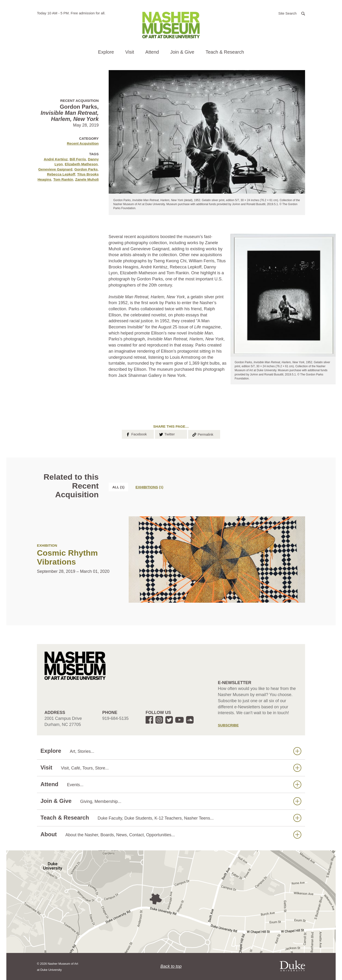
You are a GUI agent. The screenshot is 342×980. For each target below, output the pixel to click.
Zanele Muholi (87, 179)
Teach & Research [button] (225, 52)
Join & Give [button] (182, 52)
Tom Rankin (63, 179)
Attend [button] (152, 52)
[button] (292, 13)
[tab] (149, 487)
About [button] (171, 835)
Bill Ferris (78, 159)
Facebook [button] (136, 434)
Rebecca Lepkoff (61, 174)
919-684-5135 (115, 718)
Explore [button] (106, 52)
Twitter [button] (167, 434)
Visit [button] (129, 52)
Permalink (203, 434)
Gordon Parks (86, 169)
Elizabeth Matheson (81, 164)
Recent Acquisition (83, 143)
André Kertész (56, 159)
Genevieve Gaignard (55, 169)
